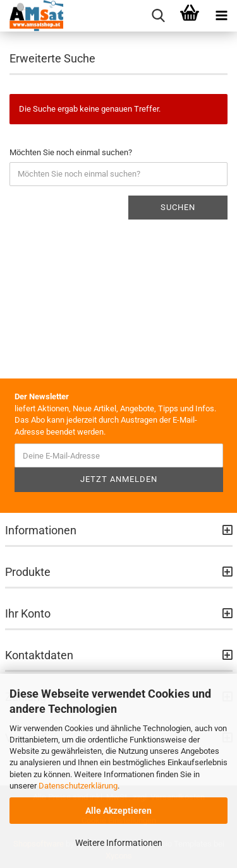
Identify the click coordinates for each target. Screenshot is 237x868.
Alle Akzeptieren (118, 811)
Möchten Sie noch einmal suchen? (71, 152)
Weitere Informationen (119, 843)
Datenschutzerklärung (78, 786)
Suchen (178, 207)
